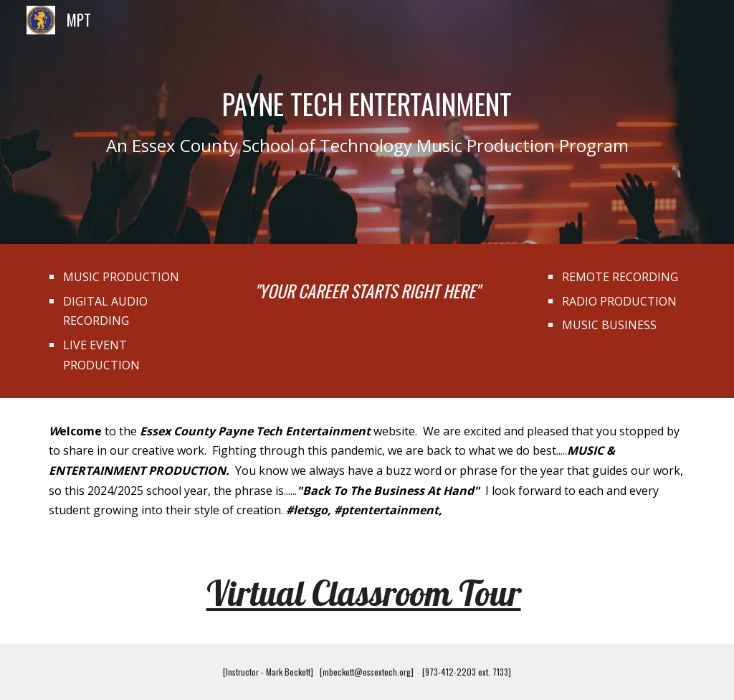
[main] (367, 122)
